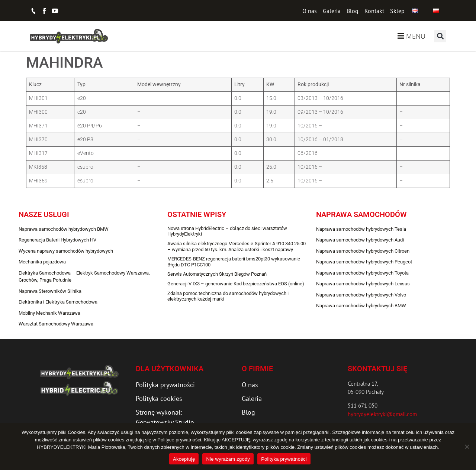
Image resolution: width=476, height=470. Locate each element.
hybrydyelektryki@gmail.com (382, 414)
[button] (440, 36)
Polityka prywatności (284, 459)
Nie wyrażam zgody (228, 459)
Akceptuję (184, 459)
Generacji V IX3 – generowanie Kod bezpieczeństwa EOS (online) (236, 284)
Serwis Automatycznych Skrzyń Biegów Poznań (217, 274)
